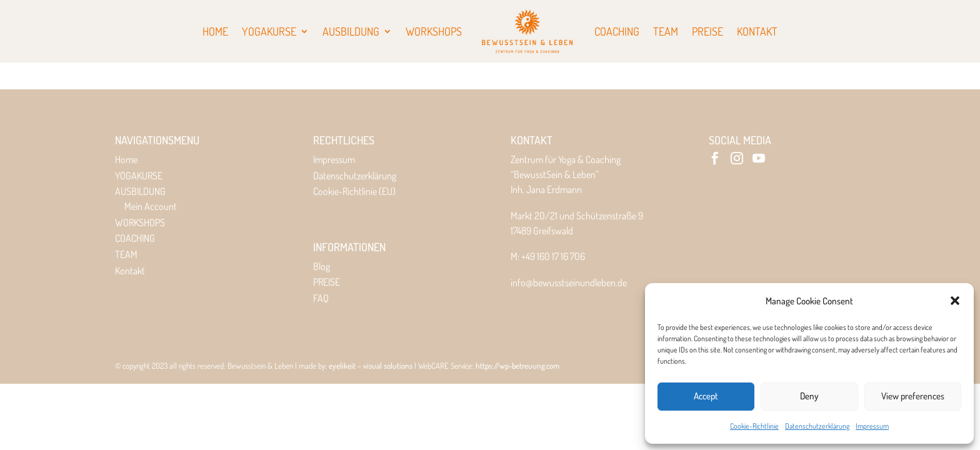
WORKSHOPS (140, 222)
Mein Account (151, 206)
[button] (955, 301)
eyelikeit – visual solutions (371, 366)
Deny (809, 396)
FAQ (321, 298)
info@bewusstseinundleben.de (569, 282)
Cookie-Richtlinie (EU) (354, 191)
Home (126, 159)
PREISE (327, 282)
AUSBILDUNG (140, 191)
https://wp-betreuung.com (517, 366)
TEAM (126, 254)
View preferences (913, 396)
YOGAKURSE (139, 176)
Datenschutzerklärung (817, 426)
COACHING (135, 238)
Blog (322, 266)
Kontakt (130, 271)
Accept (706, 396)
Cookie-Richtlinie (754, 426)
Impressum (872, 426)
